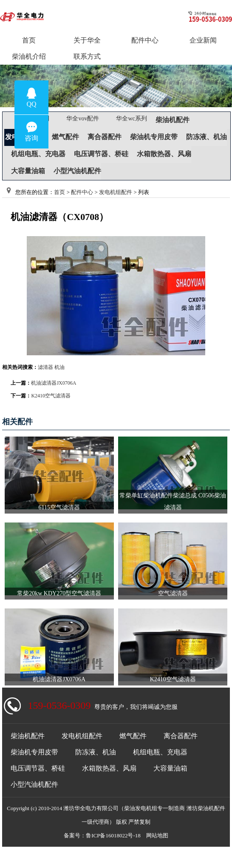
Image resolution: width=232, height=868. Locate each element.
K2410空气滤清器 (51, 396)
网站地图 (157, 835)
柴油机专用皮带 (154, 137)
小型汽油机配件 (77, 171)
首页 (59, 192)
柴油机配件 (173, 120)
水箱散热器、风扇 (164, 154)
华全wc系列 (131, 118)
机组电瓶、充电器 (38, 154)
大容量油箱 (28, 171)
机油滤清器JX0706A (54, 383)
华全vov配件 (83, 118)
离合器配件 (105, 137)
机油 (59, 367)
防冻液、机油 (207, 137)
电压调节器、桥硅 (101, 154)
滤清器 (45, 367)
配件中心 (82, 192)
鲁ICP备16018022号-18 (113, 835)
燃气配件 (65, 137)
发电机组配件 (116, 192)
